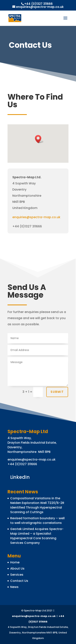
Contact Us (19, 581)
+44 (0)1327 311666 (38, 4)
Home (15, 562)
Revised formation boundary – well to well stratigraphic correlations (37, 521)
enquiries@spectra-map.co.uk (36, 217)
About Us (17, 568)
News (14, 587)
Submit (57, 392)
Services (17, 575)
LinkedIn (20, 477)
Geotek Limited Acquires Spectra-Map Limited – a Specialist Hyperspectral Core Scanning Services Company (37, 536)
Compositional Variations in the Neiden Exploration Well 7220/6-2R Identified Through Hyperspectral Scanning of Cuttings (37, 505)
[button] (39, 139)
